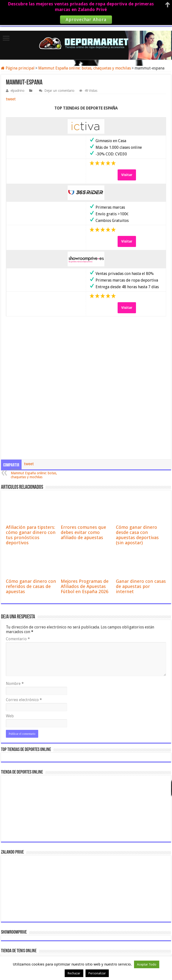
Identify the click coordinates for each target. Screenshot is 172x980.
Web (10, 716)
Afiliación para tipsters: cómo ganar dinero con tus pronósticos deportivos (31, 535)
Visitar (127, 175)
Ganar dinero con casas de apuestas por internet (141, 586)
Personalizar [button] (97, 973)
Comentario (18, 639)
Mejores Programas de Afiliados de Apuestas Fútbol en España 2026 (85, 586)
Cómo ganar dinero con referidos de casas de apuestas (31, 586)
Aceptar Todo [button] (147, 964)
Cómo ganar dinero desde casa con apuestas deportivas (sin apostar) (137, 535)
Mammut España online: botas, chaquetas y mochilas (85, 68)
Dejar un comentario (59, 91)
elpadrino (18, 91)
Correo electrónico (24, 700)
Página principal (18, 68)
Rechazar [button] (74, 973)
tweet (11, 99)
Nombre (15, 684)
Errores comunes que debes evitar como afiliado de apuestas (83, 532)
